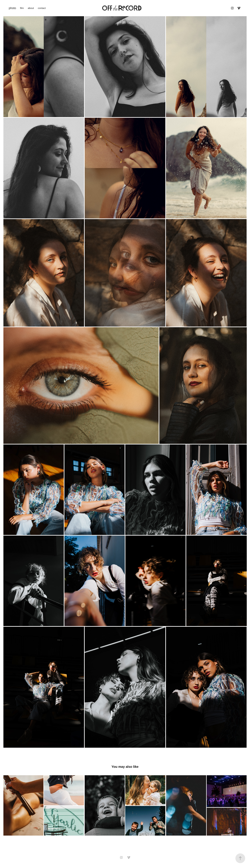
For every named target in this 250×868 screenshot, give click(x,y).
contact (42, 8)
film (22, 8)
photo (12, 8)
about (31, 8)
